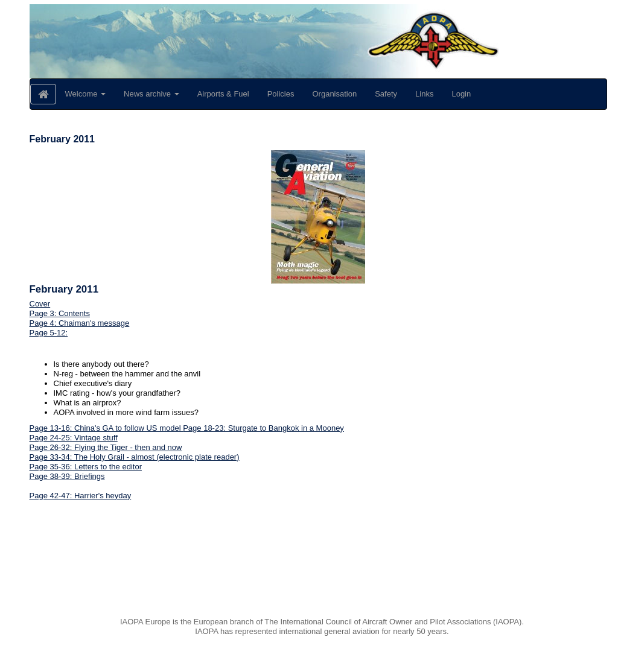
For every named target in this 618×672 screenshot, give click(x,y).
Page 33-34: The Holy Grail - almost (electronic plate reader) (135, 457)
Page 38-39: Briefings (67, 476)
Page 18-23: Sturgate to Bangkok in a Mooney (263, 428)
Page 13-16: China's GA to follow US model (107, 428)
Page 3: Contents (60, 313)
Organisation (334, 94)
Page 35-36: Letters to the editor (86, 467)
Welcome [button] (86, 94)
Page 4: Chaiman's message (80, 323)
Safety (386, 94)
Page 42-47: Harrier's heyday (81, 496)
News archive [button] (151, 94)
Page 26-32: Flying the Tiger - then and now (106, 447)
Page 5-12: (49, 333)
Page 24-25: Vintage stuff (74, 438)
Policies (281, 94)
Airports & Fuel (223, 94)
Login (461, 94)
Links (424, 94)
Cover (40, 304)
